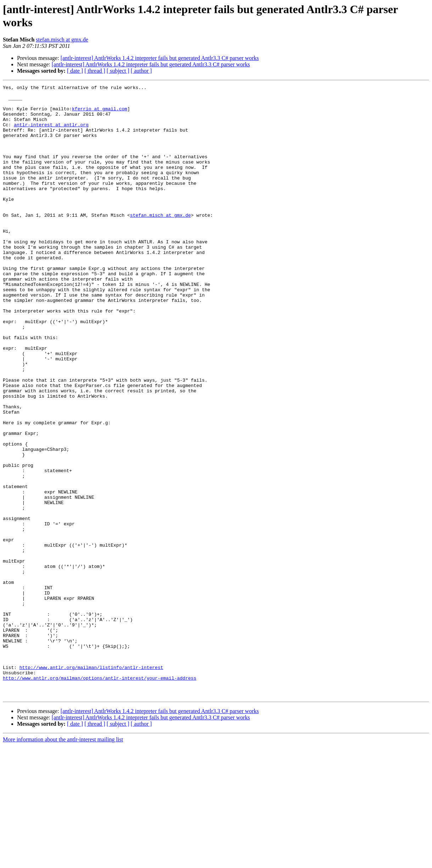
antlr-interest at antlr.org (51, 133)
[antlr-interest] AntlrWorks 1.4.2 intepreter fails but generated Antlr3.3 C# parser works (160, 58)
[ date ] (75, 71)
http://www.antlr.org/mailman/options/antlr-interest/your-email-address (100, 797)
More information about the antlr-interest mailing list (63, 862)
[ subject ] (118, 71)
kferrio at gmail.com (100, 114)
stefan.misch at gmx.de (62, 40)
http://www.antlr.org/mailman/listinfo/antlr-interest (91, 784)
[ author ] (141, 71)
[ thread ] (95, 71)
